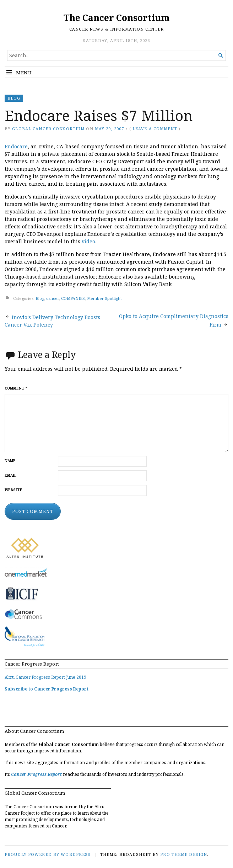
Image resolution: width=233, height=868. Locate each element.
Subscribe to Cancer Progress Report (47, 689)
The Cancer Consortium (116, 18)
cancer (53, 298)
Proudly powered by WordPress (48, 854)
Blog (14, 98)
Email (11, 475)
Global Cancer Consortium (48, 129)
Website (13, 490)
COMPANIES (73, 298)
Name (10, 461)
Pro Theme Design (184, 854)
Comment (16, 388)
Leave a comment (155, 129)
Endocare (16, 146)
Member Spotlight (104, 298)
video (88, 241)
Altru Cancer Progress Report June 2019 (45, 677)
